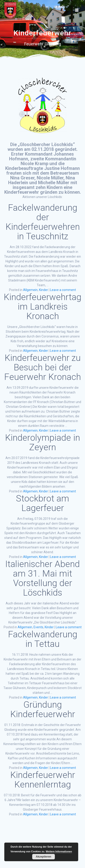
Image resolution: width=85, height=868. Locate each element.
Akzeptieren (44, 857)
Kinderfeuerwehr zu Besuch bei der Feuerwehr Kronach (42, 367)
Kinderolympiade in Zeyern (42, 443)
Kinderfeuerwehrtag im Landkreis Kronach (42, 307)
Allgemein (30, 290)
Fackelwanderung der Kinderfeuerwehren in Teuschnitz (43, 222)
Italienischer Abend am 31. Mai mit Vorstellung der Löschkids (42, 578)
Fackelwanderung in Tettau (43, 639)
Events (38, 627)
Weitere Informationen (59, 851)
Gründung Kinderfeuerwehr (43, 709)
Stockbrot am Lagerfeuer (42, 503)
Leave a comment (63, 290)
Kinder (44, 290)
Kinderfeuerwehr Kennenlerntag (43, 780)
